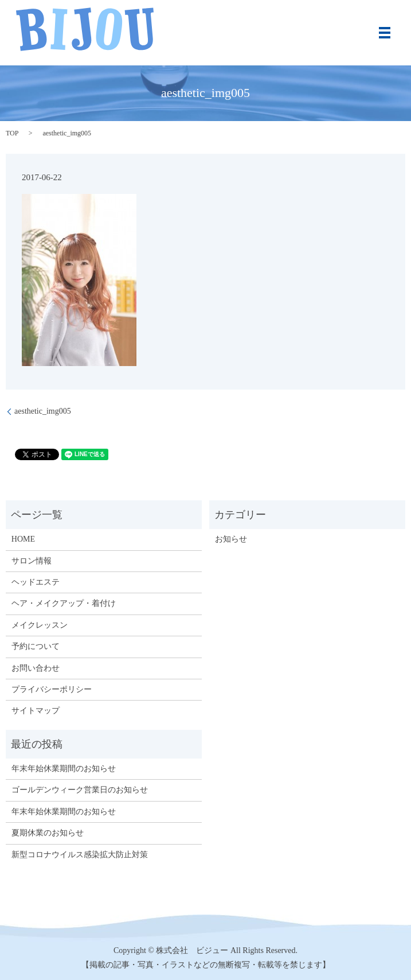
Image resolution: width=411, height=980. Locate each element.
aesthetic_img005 (43, 411)
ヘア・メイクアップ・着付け (64, 603)
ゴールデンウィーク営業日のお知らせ (80, 790)
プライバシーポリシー (52, 689)
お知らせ (231, 539)
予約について (36, 646)
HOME (23, 539)
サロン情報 (32, 561)
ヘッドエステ (36, 582)
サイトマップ (36, 711)
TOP (12, 133)
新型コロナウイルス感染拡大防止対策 (80, 855)
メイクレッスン (40, 625)
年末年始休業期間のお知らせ (64, 769)
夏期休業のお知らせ (48, 833)
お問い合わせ (36, 668)
